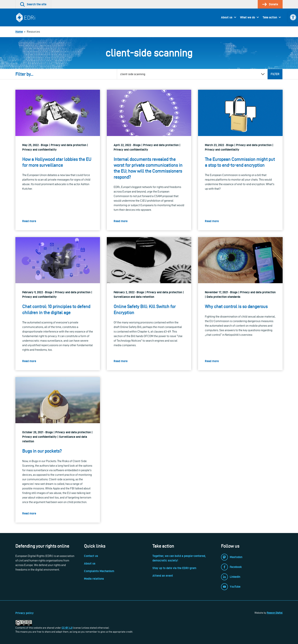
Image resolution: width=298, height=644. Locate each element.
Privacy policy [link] (25, 613)
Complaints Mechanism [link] (99, 571)
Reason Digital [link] (275, 613)
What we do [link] (248, 17)
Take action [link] (270, 17)
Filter (275, 74)
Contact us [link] (91, 556)
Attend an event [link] (163, 576)
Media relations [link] (94, 579)
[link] (293, 17)
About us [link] (227, 17)
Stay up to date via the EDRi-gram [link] (174, 568)
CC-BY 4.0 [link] (67, 628)
